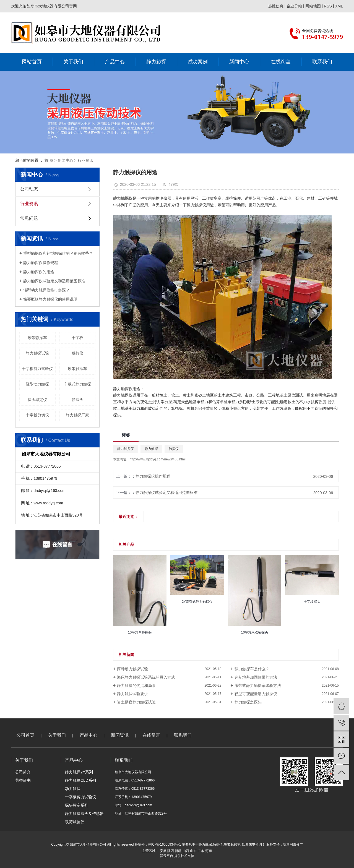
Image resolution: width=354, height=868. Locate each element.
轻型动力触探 (37, 384)
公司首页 (25, 735)
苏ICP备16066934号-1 (165, 844)
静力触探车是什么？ (252, 669)
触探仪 (174, 449)
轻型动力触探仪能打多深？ (46, 290)
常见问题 (29, 218)
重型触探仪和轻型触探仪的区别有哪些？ (58, 253)
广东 (201, 851)
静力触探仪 (126, 449)
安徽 (163, 851)
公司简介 (23, 772)
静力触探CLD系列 (80, 780)
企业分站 (294, 6)
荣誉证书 (23, 780)
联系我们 (322, 62)
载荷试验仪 (75, 822)
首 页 (49, 160)
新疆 (178, 851)
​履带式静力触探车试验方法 (258, 685)
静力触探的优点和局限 (136, 685)
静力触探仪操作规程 (41, 263)
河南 (209, 851)
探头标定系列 (77, 805)
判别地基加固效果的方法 (256, 677)
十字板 (77, 338)
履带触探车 (77, 369)
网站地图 (313, 6)
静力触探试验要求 (132, 694)
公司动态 (29, 189)
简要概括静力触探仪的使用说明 (50, 299)
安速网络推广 (293, 844)
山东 (193, 851)
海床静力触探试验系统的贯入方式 (146, 677)
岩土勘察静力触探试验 (136, 702)
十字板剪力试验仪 (37, 369)
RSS (328, 6)
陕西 (171, 851)
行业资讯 (85, 160)
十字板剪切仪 (37, 415)
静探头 (77, 400)
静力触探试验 (37, 353)
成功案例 (198, 62)
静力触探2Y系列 (79, 772)
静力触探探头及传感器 (84, 814)
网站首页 (32, 62)
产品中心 (115, 62)
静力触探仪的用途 (39, 272)
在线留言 (151, 735)
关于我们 (73, 62)
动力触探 (73, 789)
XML (339, 6)
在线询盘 (281, 62)
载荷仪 (77, 353)
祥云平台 (166, 856)
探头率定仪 (37, 400)
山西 (186, 851)
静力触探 (156, 62)
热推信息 (276, 6)
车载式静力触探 (77, 384)
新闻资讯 (120, 735)
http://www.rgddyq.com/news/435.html (158, 459)
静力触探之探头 (248, 702)
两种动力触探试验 (132, 669)
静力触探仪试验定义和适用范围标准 (54, 281)
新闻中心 (239, 62)
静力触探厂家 (77, 415)
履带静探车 (37, 338)
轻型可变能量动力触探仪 (256, 694)
